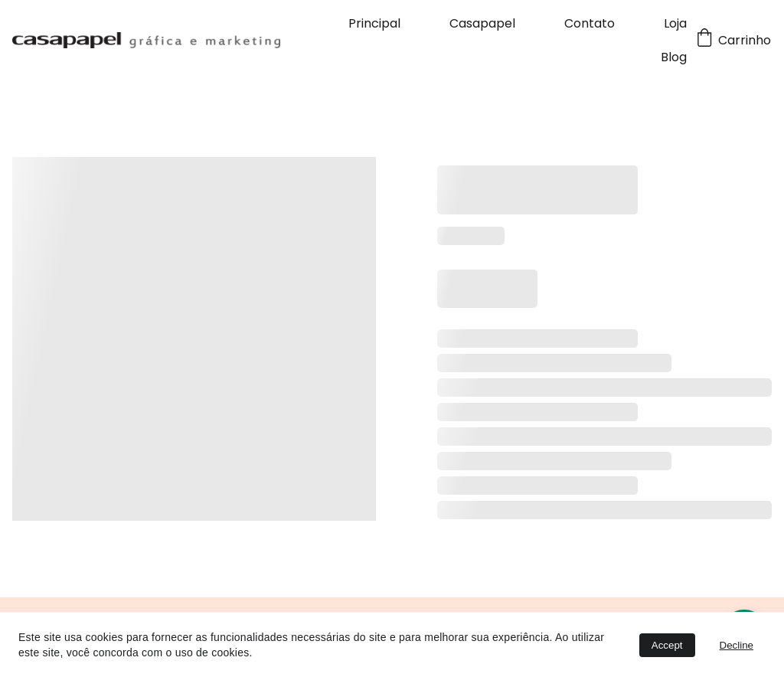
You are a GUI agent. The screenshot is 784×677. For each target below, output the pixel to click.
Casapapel (482, 23)
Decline (737, 645)
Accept (667, 645)
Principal (374, 23)
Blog (674, 57)
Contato (590, 23)
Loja (675, 23)
